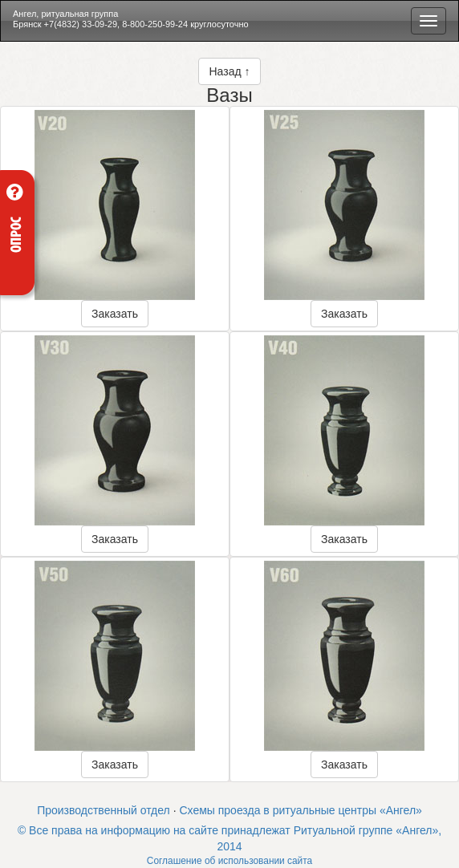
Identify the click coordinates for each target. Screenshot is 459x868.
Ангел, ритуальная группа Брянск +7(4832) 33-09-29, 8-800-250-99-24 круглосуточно (131, 19)
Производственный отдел (104, 810)
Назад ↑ (229, 71)
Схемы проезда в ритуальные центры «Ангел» (300, 810)
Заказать (115, 314)
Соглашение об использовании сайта (229, 861)
